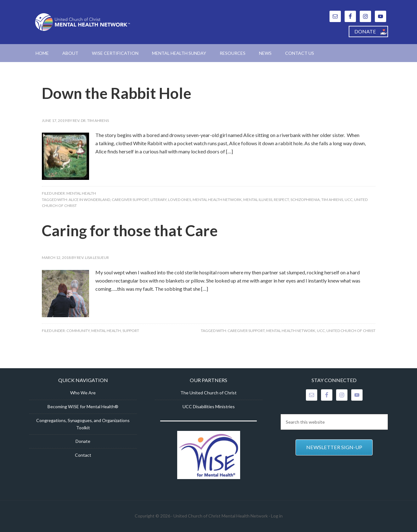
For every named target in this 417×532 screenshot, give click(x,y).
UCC (349, 200)
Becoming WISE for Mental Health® (83, 406)
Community (78, 331)
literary (158, 200)
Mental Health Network (217, 200)
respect (281, 200)
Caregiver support (130, 200)
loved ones (180, 200)
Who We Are (83, 393)
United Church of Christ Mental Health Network (83, 22)
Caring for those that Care (130, 230)
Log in (277, 516)
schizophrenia (305, 200)
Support (131, 331)
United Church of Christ (351, 331)
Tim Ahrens (332, 200)
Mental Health (81, 193)
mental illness (258, 200)
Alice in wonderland (89, 200)
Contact (83, 455)
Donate (83, 441)
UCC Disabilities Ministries (209, 406)
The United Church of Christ (208, 393)
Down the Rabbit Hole (117, 93)
